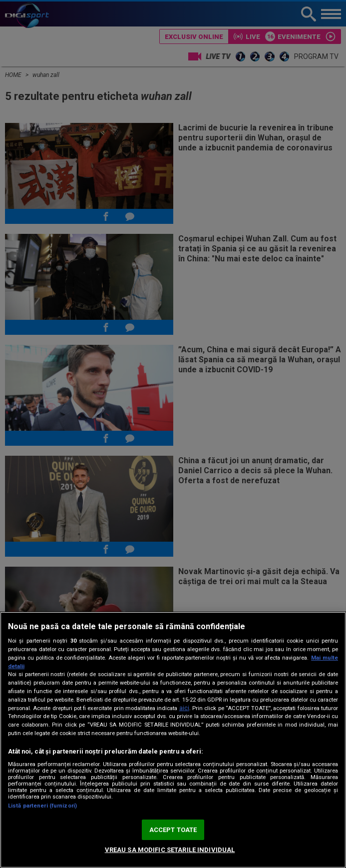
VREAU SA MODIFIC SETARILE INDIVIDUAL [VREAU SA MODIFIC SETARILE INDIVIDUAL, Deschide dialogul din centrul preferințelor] (170, 850)
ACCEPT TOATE (173, 830)
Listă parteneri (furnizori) (42, 806)
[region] (173, 740)
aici (184, 708)
